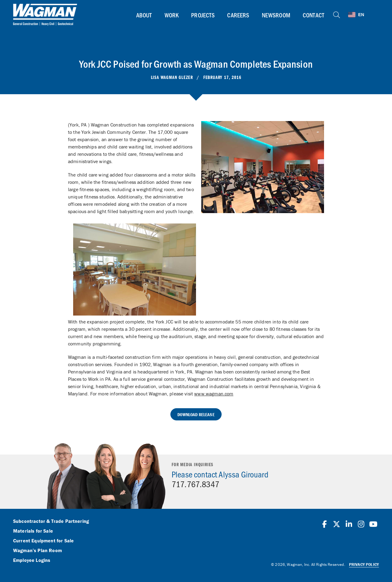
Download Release (196, 414)
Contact (314, 15)
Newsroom (276, 15)
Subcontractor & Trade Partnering (51, 521)
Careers (238, 15)
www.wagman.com (214, 394)
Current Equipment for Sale (43, 541)
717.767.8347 (195, 484)
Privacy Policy (364, 564)
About (144, 15)
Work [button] (172, 15)
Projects (203, 15)
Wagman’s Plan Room (37, 551)
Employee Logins (32, 560)
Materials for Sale (33, 531)
